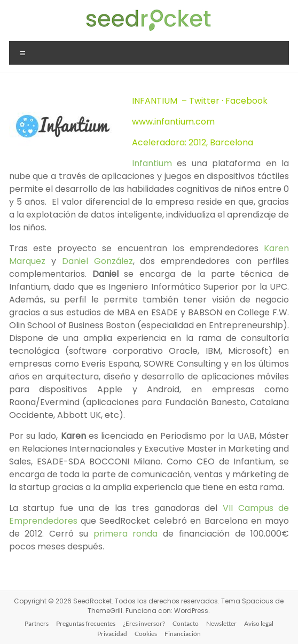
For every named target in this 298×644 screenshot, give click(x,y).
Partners (37, 623)
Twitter (204, 101)
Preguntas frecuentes (86, 623)
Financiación (183, 634)
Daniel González (97, 261)
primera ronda (126, 534)
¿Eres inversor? (144, 623)
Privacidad (112, 634)
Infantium (155, 163)
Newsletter (221, 623)
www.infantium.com (173, 122)
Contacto (186, 623)
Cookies (146, 634)
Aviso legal (259, 623)
